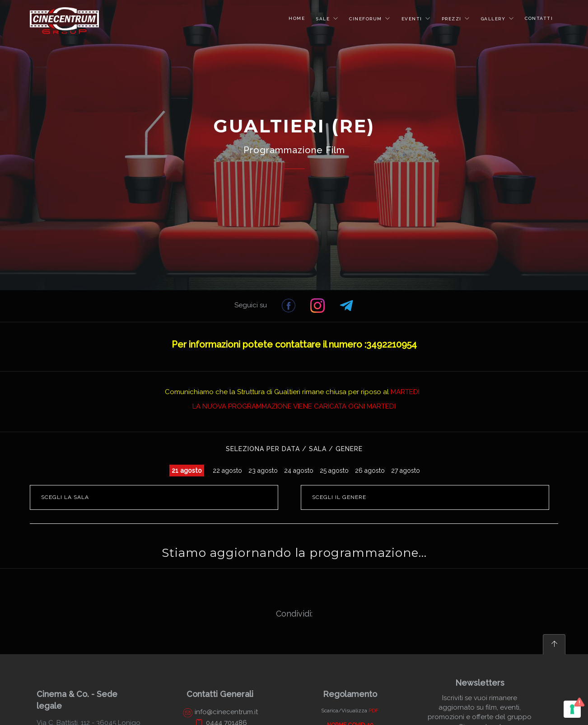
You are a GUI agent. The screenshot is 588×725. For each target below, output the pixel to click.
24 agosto (299, 471)
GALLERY (494, 19)
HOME (297, 18)
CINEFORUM (366, 19)
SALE (324, 19)
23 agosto (263, 471)
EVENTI (413, 19)
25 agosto (334, 471)
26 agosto (370, 471)
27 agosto (406, 471)
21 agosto (187, 471)
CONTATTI (539, 18)
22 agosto (227, 471)
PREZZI (453, 19)
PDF (373, 711)
